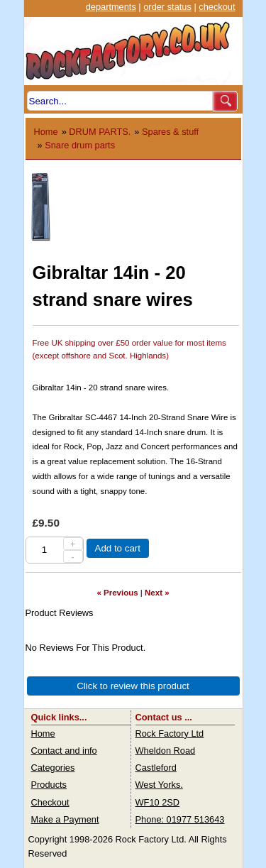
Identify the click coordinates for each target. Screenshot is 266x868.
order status (167, 7)
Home (46, 132)
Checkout (50, 802)
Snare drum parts (80, 145)
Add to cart (118, 548)
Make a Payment (65, 819)
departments (111, 7)
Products (49, 785)
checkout (217, 7)
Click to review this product (133, 686)
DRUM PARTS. (100, 132)
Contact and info (64, 751)
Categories (53, 768)
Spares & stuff (170, 132)
